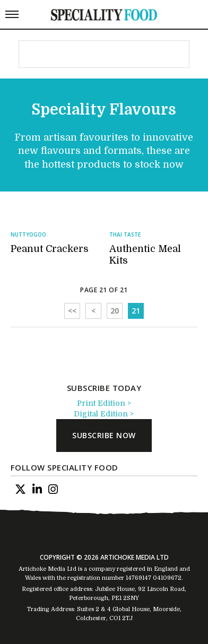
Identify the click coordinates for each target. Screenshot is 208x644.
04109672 (167, 578)
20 (115, 311)
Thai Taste (125, 234)
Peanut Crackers (50, 249)
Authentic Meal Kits (145, 255)
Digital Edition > (104, 414)
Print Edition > (104, 403)
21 (136, 311)
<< (72, 311)
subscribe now (104, 435)
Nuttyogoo (28, 234)
